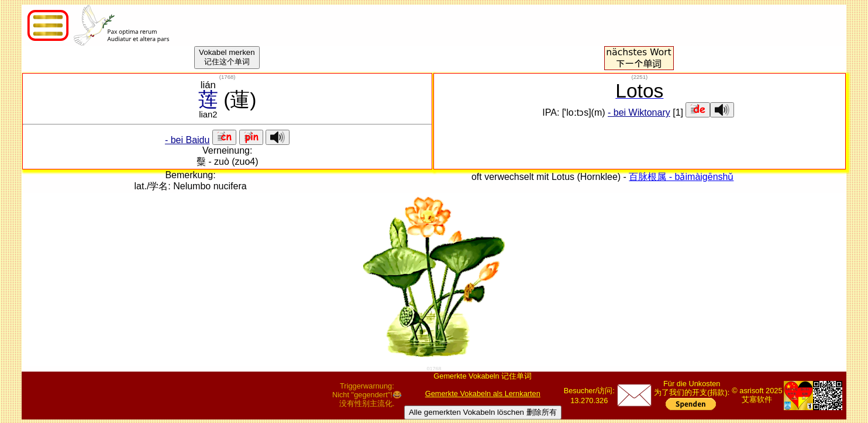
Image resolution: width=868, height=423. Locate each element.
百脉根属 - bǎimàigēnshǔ (681, 177)
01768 (434, 369)
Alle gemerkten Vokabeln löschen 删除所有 (483, 412)
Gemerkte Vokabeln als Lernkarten (483, 393)
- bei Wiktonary (639, 112)
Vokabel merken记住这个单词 (227, 57)
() (228, 77)
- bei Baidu (187, 140)
